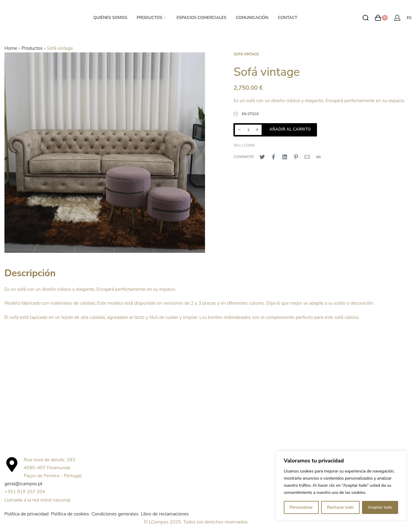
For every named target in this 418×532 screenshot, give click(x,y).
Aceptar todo (380, 507)
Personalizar (301, 507)
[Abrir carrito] (381, 18)
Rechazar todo (340, 507)
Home (11, 48)
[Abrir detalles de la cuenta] (397, 18)
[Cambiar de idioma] (410, 18)
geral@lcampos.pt (23, 484)
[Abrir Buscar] (366, 18)
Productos (32, 48)
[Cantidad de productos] (248, 130)
